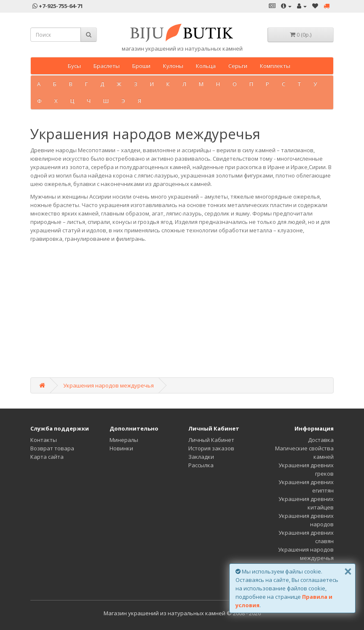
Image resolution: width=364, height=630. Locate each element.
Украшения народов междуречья (108, 385)
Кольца (206, 66)
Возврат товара (52, 448)
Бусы (74, 66)
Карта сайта (47, 457)
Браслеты (107, 66)
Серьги (238, 66)
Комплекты (275, 66)
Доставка (321, 440)
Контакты (44, 440)
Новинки (121, 448)
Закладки (201, 457)
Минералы (124, 440)
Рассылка (201, 465)
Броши (141, 66)
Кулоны (173, 66)
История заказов (211, 448)
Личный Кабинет (211, 440)
